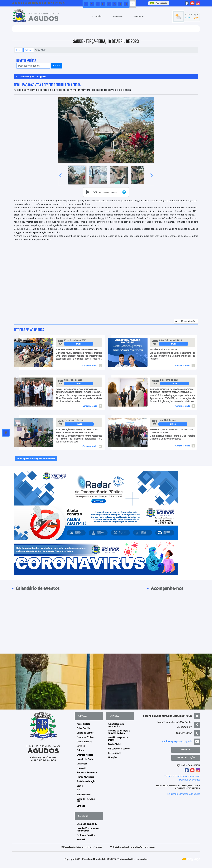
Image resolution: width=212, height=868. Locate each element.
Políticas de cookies (190, 780)
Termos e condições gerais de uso (182, 776)
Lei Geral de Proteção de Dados (184, 794)
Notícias (29, 50)
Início (19, 50)
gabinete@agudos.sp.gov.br (177, 742)
